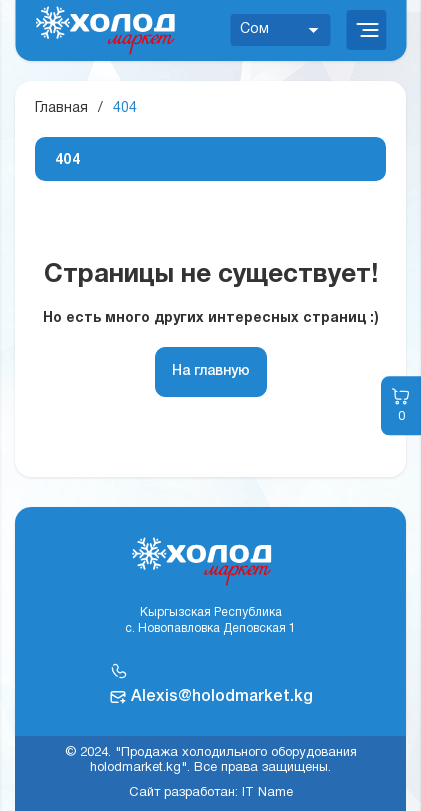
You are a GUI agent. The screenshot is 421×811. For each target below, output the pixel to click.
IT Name (267, 793)
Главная (61, 108)
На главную (211, 371)
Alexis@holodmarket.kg (222, 697)
